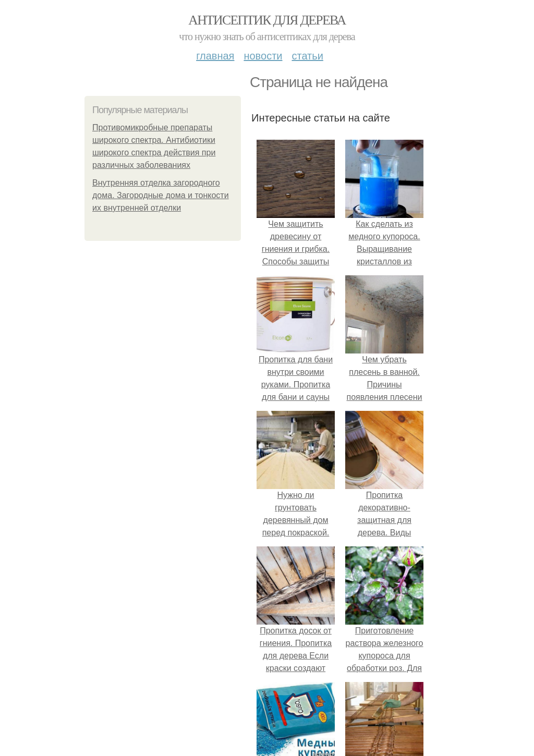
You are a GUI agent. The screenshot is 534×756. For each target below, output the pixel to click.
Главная (215, 56)
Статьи (307, 56)
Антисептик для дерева (267, 20)
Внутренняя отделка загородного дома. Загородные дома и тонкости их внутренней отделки (161, 195)
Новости (263, 56)
